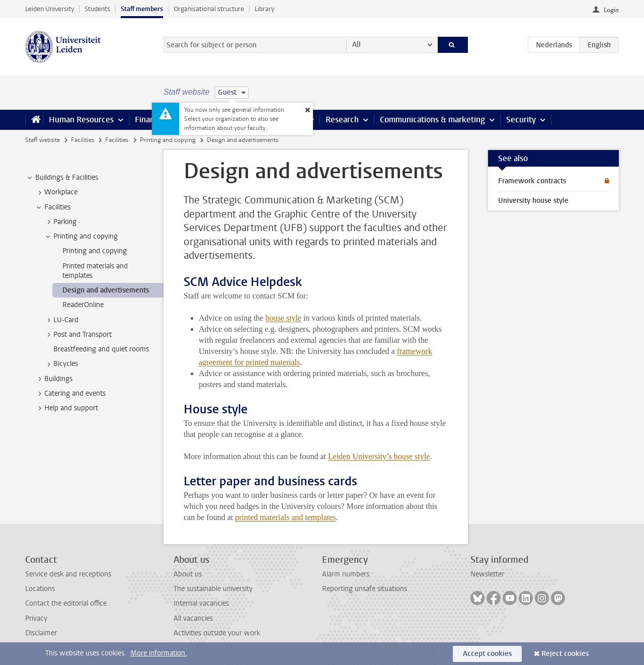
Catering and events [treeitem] (70, 394)
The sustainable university (213, 589)
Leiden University (50, 9)
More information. (159, 653)
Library (264, 9)
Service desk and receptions (68, 574)
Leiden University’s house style (379, 456)
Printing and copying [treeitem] (81, 237)
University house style (533, 201)
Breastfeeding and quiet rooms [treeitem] (101, 349)
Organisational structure (209, 9)
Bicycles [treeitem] (61, 364)
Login (611, 10)
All (356, 45)
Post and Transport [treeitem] (78, 335)
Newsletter (487, 574)
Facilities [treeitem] (53, 207)
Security (521, 120)
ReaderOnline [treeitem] (83, 305)
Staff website (43, 140)
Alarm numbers (346, 574)
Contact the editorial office (66, 603)
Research (342, 120)
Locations (40, 589)
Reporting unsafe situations (365, 589)
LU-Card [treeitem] (61, 320)
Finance (149, 120)
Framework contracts (532, 181)
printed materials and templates (285, 517)
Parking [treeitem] (60, 222)
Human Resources (81, 120)
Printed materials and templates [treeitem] (95, 271)
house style (283, 318)
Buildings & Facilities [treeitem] (62, 178)
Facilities (83, 140)
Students (97, 9)
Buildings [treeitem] (54, 379)
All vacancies (193, 618)
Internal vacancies (201, 603)
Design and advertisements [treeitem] (106, 290)
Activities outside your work (217, 633)
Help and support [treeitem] (66, 408)
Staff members (142, 9)
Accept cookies (487, 654)
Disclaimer (41, 633)
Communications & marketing (432, 120)
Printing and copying (168, 140)
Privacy (36, 618)
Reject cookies (565, 654)
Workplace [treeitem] (56, 192)
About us (188, 574)
